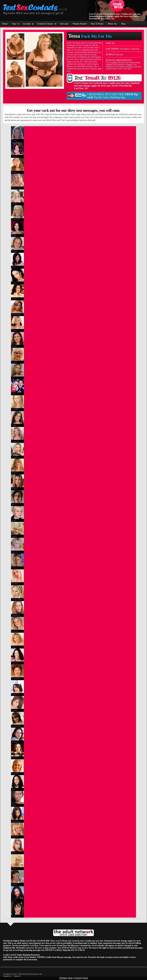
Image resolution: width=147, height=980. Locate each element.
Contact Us (7, 976)
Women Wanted (80, 24)
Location (27, 24)
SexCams (64, 24)
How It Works (97, 24)
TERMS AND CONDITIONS (73, 978)
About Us (17, 976)
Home (5, 24)
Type (14, 24)
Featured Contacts (45, 24)
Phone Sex (112, 24)
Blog (123, 24)
